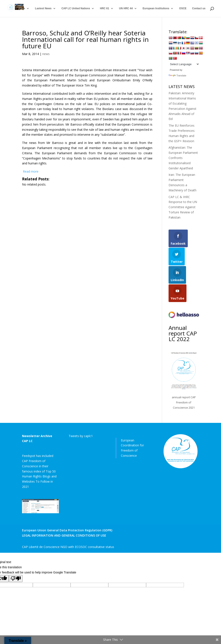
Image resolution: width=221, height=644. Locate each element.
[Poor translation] (16, 579)
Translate (177, 76)
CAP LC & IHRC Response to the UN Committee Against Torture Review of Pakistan (183, 207)
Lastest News (43, 9)
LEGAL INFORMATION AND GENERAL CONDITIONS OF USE (64, 535)
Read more (30, 171)
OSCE (183, 9)
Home (21, 9)
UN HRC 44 (126, 9)
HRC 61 (105, 9)
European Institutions (156, 9)
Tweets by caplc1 (81, 436)
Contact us (199, 9)
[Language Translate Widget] (184, 64)
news (46, 54)
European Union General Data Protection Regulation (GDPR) (67, 530)
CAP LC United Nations (76, 9)
